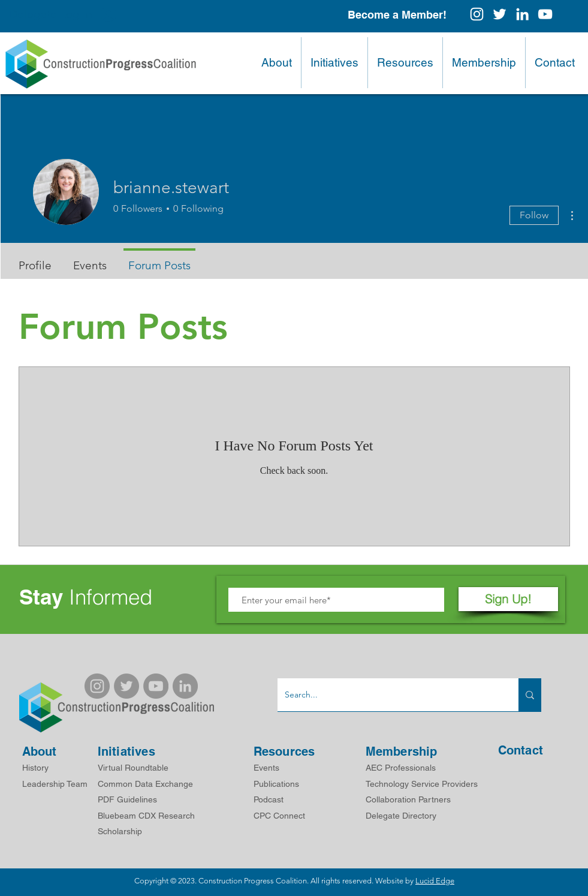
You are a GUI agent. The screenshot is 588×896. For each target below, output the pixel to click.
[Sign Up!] (508, 599)
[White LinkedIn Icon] (522, 14)
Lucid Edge (435, 881)
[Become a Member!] (397, 15)
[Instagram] (477, 14)
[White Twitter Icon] (500, 14)
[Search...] (389, 695)
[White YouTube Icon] (545, 14)
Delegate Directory (401, 816)
